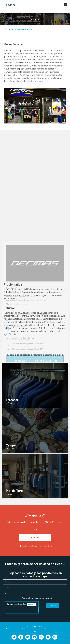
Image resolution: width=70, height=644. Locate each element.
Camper (11, 446)
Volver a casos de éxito (20, 30)
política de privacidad (42, 598)
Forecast (12, 400)
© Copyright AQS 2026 (34, 626)
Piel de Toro (14, 491)
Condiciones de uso (57, 629)
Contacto (35, 631)
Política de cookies (13, 629)
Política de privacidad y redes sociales (35, 629)
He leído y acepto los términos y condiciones (37, 546)
